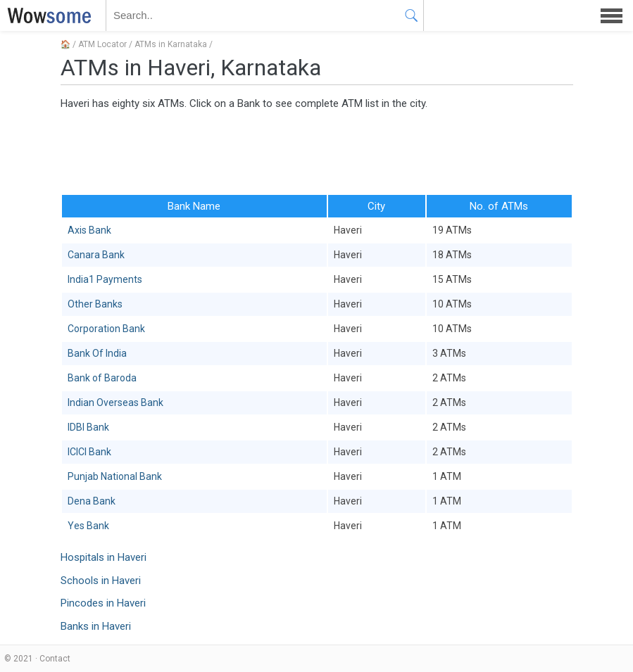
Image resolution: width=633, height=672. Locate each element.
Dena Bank (92, 501)
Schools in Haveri (101, 581)
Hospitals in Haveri (104, 557)
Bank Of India (97, 353)
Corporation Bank (106, 329)
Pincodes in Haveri (103, 603)
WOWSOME (46, 15)
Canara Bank (96, 255)
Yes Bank (88, 526)
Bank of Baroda (102, 378)
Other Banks (95, 304)
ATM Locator (102, 44)
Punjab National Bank (115, 476)
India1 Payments (105, 279)
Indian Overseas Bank (115, 402)
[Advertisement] (317, 151)
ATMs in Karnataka (171, 44)
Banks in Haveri (96, 626)
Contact (55, 659)
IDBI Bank (88, 427)
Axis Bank (89, 230)
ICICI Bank (89, 452)
